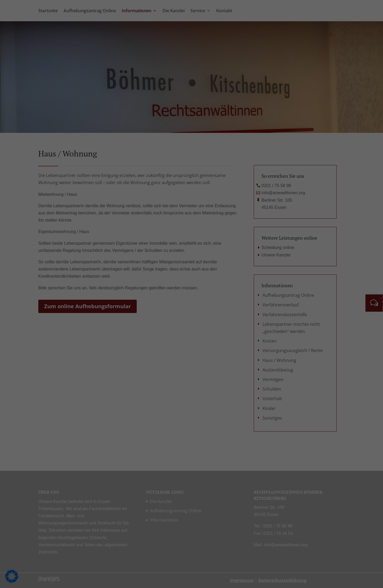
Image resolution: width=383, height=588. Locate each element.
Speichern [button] (243, 168)
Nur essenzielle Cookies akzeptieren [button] (191, 184)
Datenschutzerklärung (113, 93)
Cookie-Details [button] (166, 212)
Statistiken (211, 42)
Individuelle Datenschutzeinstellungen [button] (192, 200)
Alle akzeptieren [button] (141, 168)
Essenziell (210, 14)
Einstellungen (133, 98)
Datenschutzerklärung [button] (194, 212)
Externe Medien (216, 75)
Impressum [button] (219, 212)
